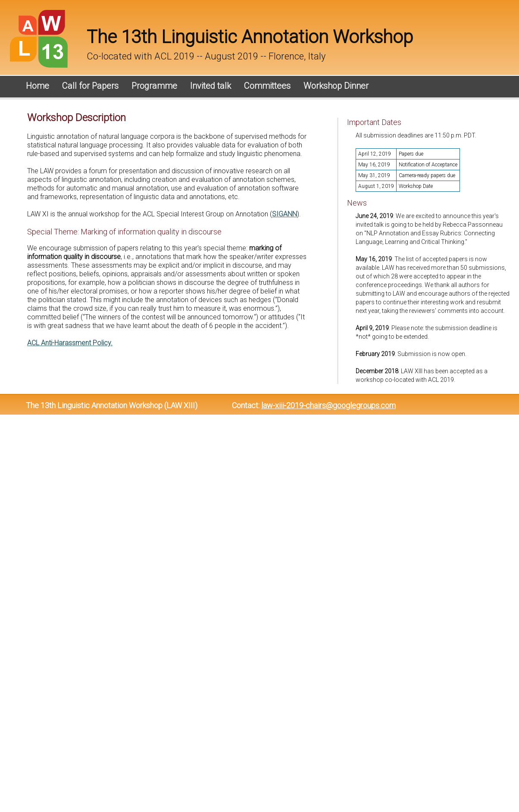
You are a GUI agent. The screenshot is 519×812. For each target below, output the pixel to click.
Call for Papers (90, 86)
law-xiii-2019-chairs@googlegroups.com (328, 405)
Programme (154, 86)
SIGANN (285, 214)
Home (38, 86)
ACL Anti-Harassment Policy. (70, 343)
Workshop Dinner (336, 86)
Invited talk (211, 86)
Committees (267, 86)
